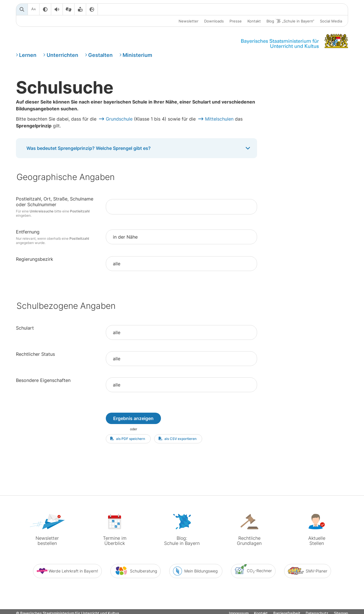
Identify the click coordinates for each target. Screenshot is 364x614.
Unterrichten (62, 55)
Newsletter (189, 21)
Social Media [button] (331, 21)
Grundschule (119, 119)
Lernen (28, 55)
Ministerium (137, 55)
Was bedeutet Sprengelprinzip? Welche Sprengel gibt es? (139, 148)
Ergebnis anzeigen (133, 418)
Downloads (214, 21)
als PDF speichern (128, 439)
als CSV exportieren (177, 439)
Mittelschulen (219, 119)
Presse (236, 21)
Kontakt (254, 21)
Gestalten (100, 55)
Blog (290, 21)
